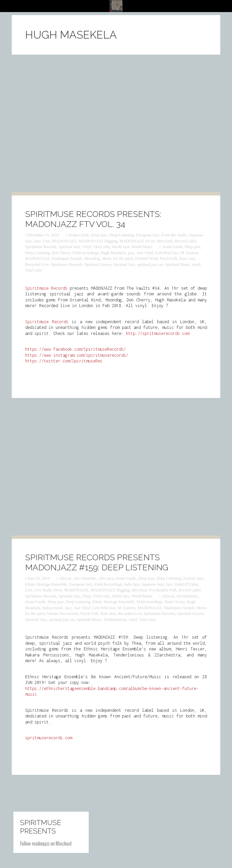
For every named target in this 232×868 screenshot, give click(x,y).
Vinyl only (101, 247)
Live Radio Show (48, 590)
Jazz (37, 241)
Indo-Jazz (132, 584)
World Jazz (121, 247)
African (65, 578)
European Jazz (148, 235)
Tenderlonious (115, 620)
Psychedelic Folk (163, 590)
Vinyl (87, 247)
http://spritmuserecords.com (158, 333)
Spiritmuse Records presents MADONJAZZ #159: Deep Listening (97, 562)
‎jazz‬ (131, 253)
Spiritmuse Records (41, 247)
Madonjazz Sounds (67, 258)
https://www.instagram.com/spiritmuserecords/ (77, 355)
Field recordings (86, 253)
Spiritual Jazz (69, 247)
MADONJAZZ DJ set (137, 241)
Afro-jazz (106, 578)
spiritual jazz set (150, 265)
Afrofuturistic (187, 596)
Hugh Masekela (113, 253)
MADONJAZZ (64, 241)
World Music (142, 247)
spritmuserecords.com (49, 738)
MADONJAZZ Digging (98, 241)
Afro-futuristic (85, 578)
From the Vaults (174, 235)
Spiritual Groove (98, 265)
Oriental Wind (146, 258)
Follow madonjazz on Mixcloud (46, 843)
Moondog (92, 258)
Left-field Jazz (167, 253)
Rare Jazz (187, 258)
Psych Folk (169, 258)
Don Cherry (61, 253)
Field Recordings (108, 584)
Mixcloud (165, 241)
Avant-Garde (79, 235)
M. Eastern (189, 253)
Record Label (186, 241)
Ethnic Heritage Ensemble (46, 584)
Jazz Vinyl (145, 253)
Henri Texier (175, 602)
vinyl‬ (196, 265)
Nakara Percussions (63, 614)
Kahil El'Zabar (186, 584)
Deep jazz (192, 247)
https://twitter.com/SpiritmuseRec (64, 361)
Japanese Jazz (153, 584)
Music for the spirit (117, 258)
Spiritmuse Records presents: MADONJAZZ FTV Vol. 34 (93, 219)
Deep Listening (122, 235)
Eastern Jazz (193, 578)
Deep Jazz (99, 235)
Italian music (53, 608)
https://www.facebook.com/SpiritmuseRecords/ (75, 349)
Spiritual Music (177, 265)
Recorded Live (37, 265)
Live (47, 241)
